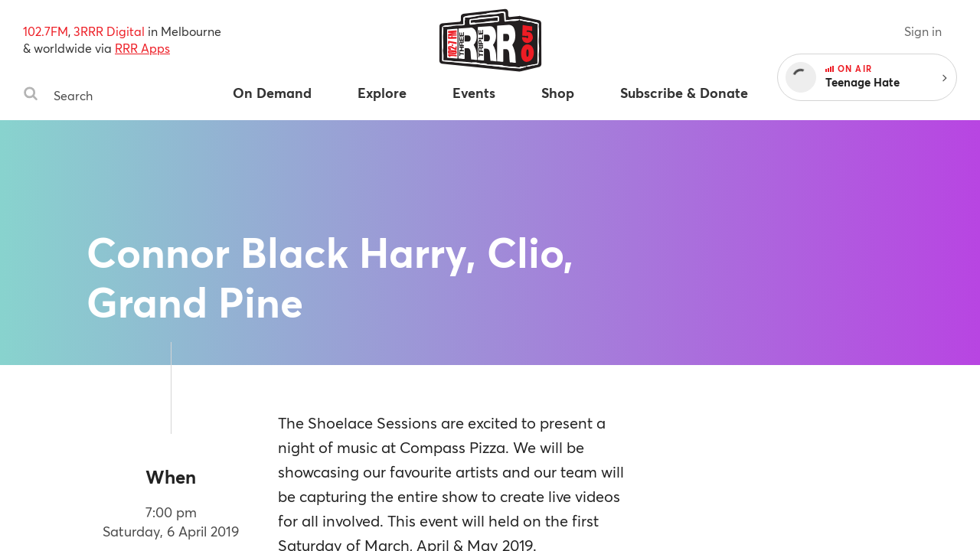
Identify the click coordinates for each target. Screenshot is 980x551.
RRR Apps (142, 48)
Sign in (923, 31)
